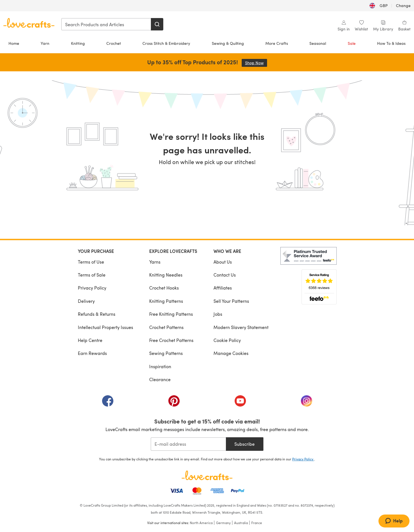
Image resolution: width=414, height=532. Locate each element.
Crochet (114, 43)
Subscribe (245, 444)
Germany (223, 523)
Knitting (78, 43)
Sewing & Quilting (228, 43)
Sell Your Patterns (231, 301)
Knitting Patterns (166, 301)
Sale (352, 43)
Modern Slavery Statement (241, 327)
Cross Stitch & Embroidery (166, 43)
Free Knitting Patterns (171, 314)
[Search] (157, 24)
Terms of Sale (92, 275)
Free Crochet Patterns (171, 340)
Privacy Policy (92, 288)
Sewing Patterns (166, 353)
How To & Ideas (391, 43)
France (257, 523)
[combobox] (106, 24)
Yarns (155, 262)
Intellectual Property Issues (105, 327)
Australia (241, 523)
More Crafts (277, 43)
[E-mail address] (188, 444)
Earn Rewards (92, 353)
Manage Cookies (231, 353)
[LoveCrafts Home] (207, 475)
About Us (223, 262)
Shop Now (256, 63)
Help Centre (90, 340)
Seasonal (318, 43)
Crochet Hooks (164, 288)
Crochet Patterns (166, 327)
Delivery (86, 301)
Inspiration (160, 366)
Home (14, 43)
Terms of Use (91, 262)
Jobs (218, 314)
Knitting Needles (166, 275)
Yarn (45, 43)
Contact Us (225, 275)
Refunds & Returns (97, 314)
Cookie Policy (227, 340)
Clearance (160, 379)
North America (201, 523)
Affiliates (223, 288)
